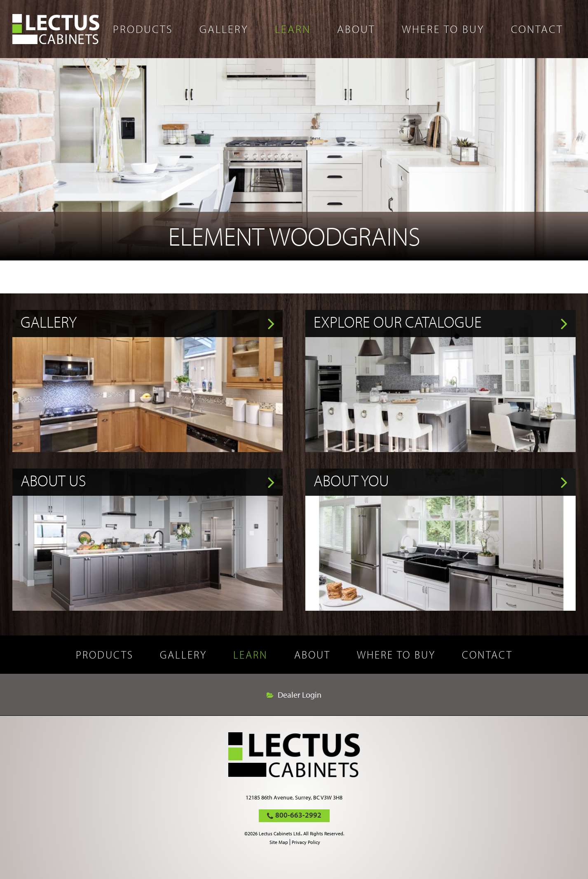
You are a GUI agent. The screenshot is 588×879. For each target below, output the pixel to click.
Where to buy (443, 29)
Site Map (279, 842)
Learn (293, 29)
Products (143, 29)
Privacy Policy (306, 842)
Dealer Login (300, 695)
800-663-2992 (298, 815)
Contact (537, 29)
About (356, 29)
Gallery (224, 29)
